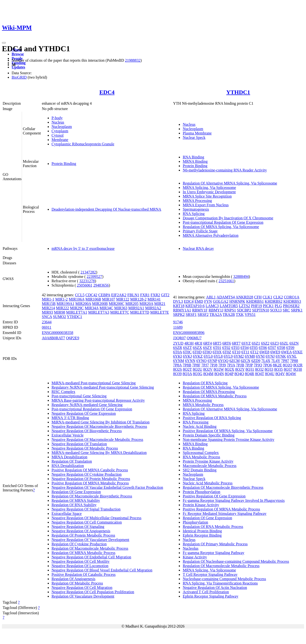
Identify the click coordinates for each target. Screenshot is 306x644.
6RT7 (236, 343)
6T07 (272, 348)
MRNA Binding (195, 161)
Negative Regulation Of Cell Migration (82, 588)
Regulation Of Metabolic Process (77, 583)
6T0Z (227, 352)
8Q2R (298, 365)
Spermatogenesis (196, 209)
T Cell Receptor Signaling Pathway (210, 574)
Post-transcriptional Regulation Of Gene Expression (223, 222)
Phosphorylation (195, 522)
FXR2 (155, 295)
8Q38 (298, 369)
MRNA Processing (197, 201)
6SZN (294, 343)
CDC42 (91, 295)
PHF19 (257, 306)
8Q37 (288, 369)
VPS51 (250, 315)
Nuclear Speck (194, 137)
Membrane (60, 140)
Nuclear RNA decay (198, 248)
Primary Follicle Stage (200, 231)
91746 (178, 322)
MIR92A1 (136, 308)
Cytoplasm (60, 131)
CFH (258, 297)
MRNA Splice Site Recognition (207, 196)
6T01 (217, 348)
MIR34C (106, 308)
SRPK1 (297, 310)
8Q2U (198, 369)
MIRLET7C (120, 312)
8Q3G (198, 374)
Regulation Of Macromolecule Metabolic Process (90, 548)
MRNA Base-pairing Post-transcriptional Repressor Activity (98, 400)
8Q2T (187, 369)
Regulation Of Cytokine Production (79, 544)
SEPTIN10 (261, 310)
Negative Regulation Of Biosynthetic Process (87, 431)
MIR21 (160, 304)
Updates (18, 67)
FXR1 (145, 295)
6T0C (187, 352)
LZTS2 (245, 306)
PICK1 (268, 306)
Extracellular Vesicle (68, 435)
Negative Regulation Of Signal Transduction (86, 509)
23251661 (226, 281)
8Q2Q (287, 365)
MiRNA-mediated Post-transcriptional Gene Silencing (94, 383)
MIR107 (109, 299)
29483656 (101, 285)
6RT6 (227, 343)
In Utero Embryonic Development (209, 192)
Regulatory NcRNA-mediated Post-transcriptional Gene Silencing (103, 387)
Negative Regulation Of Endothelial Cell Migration (91, 557)
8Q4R (249, 374)
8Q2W (219, 369)
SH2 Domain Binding (200, 470)
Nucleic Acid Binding (200, 426)
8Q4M (208, 374)
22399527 (94, 277)
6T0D (197, 352)
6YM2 (239, 356)
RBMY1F (200, 310)
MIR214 (48, 308)
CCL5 (80, 295)
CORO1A (292, 297)
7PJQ (258, 365)
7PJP (249, 365)
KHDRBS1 (255, 301)
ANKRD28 (244, 297)
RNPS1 (230, 310)
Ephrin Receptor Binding (202, 535)
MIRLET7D (140, 312)
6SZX (197, 348)
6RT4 (207, 343)
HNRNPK (237, 301)
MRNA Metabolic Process (203, 405)
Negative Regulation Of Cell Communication (87, 522)
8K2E (277, 365)
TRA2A (216, 315)
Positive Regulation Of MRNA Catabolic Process (90, 470)
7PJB (240, 365)
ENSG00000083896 (189, 333)
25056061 (85, 285)
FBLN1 (133, 295)
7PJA (231, 365)
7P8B (187, 365)
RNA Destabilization (68, 466)
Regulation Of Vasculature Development (83, 596)
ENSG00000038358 (58, 333)
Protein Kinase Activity (201, 505)
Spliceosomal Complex (201, 453)
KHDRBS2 (274, 301)
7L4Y (276, 361)
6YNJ (270, 356)
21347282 (88, 272)
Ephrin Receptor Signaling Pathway (210, 596)
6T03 (235, 348)
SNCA (47, 317)
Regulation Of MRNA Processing (209, 392)
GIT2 (165, 295)
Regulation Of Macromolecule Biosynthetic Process (92, 496)
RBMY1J (216, 310)
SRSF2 (203, 315)
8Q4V (280, 374)
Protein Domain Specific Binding (209, 435)
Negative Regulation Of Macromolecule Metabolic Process (97, 440)
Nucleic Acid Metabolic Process (208, 483)
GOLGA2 (221, 301)
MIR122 (123, 299)
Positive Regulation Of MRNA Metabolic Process (90, 483)
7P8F (196, 365)
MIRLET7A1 (77, 312)
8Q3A (187, 374)
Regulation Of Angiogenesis (73, 579)
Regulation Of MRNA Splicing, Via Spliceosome (221, 227)
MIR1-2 (61, 299)
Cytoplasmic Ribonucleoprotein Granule (83, 144)
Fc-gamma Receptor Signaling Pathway (213, 553)
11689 (178, 327)
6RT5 (217, 343)
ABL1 (211, 297)
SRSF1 (191, 315)
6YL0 (208, 356)
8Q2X (229, 369)
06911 (47, 327)
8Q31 (250, 369)
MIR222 (62, 308)
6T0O (207, 352)
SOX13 (276, 310)
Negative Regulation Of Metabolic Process (85, 448)
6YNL (292, 356)
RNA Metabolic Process (201, 457)
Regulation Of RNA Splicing (205, 383)
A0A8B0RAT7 (53, 338)
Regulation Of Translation (72, 461)
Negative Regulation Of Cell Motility (81, 561)
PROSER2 (291, 306)
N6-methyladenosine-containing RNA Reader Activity (225, 170)
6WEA (286, 352)
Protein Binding (64, 164)
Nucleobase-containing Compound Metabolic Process (224, 579)
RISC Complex (63, 392)
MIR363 (121, 308)
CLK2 (278, 297)
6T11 (245, 352)
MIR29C (77, 308)
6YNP (212, 361)
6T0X (217, 352)
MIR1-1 (48, 299)
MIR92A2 (153, 308)
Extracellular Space (67, 514)
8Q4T (259, 374)
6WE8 (265, 352)
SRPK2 (179, 315)
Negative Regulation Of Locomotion (80, 566)
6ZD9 (256, 361)
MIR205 (132, 304)
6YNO (201, 361)
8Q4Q (239, 374)
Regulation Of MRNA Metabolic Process (83, 553)
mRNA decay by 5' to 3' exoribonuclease (83, 248)
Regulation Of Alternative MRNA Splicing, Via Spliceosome (230, 183)
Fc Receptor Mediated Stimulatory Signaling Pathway (224, 514)
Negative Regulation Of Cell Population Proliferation (93, 592)
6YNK (281, 356)
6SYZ (246, 343)
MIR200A (83, 304)
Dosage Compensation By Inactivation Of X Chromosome (228, 218)
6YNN (190, 361)
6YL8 (218, 356)
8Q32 (259, 369)
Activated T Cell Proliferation (206, 592)
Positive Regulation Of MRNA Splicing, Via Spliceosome (228, 431)
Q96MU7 (194, 338)
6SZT (187, 348)
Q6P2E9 (73, 338)
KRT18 (179, 306)
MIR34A (92, 308)
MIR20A (146, 304)
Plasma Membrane (197, 133)
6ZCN (246, 361)
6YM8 (250, 356)
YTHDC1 (238, 92)
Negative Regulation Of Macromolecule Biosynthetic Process (99, 426)
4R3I (198, 343)
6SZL (284, 343)
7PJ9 (222, 365)
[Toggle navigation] (4, 43)
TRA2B (229, 315)
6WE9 (275, 352)
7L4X (266, 361)
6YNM (178, 361)
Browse (18, 54)
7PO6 (267, 365)
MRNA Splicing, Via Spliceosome (209, 188)
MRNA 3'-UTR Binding (70, 418)
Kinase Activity (195, 557)
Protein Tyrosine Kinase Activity (208, 461)
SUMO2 (60, 317)
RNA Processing (195, 422)
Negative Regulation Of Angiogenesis (81, 531)
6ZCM (235, 361)
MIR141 (154, 299)
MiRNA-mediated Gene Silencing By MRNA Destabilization (99, 453)
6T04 (245, 348)
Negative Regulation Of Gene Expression (84, 413)
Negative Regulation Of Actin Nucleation (215, 588)
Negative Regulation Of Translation (79, 444)
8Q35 (279, 369)
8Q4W (291, 374)
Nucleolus (190, 548)
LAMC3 (212, 306)
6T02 (226, 348)
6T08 (281, 348)
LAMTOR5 (229, 306)
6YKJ (187, 356)
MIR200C (116, 304)
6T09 (290, 348)
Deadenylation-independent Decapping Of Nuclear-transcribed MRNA (106, 209)
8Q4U (270, 374)
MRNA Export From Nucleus (206, 205)
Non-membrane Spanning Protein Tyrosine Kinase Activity (228, 440)
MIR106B (93, 299)
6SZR (177, 348)
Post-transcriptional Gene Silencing (79, 396)
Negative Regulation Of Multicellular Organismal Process (97, 518)
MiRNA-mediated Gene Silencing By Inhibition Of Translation (101, 422)
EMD (199, 301)
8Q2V (208, 369)
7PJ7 (205, 365)
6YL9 (228, 356)
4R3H (189, 343)
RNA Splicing (194, 214)
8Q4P (229, 374)
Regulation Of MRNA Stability (76, 500)
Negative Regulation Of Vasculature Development (90, 540)
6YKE (298, 352)
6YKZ (198, 356)
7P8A (177, 365)
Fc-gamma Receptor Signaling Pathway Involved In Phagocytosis (234, 500)
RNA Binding (193, 157)
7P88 (294, 361)
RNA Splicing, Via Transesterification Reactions (220, 583)
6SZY (208, 348)
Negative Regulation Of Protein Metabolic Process (91, 479)
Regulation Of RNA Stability (74, 505)
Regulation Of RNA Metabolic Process (213, 527)
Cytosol (58, 135)
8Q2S (177, 369)
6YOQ (223, 361)
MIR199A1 (66, 304)
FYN (208, 301)
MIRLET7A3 (99, 312)
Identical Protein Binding (202, 531)
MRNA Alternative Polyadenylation (210, 235)
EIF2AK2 (119, 295)
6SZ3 (275, 343)
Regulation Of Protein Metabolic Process (83, 535)
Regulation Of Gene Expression (76, 492)
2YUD (178, 343)
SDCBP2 (244, 310)
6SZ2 (265, 343)
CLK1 (268, 297)
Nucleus (58, 122)
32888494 (241, 277)
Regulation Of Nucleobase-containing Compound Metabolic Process (236, 561)
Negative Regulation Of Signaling (78, 527)
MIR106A (77, 299)
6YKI (177, 356)
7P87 (285, 361)
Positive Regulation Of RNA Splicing (212, 418)
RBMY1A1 (182, 310)
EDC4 (107, 92)
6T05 (254, 348)
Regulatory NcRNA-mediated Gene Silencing (87, 405)
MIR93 (47, 312)
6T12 (254, 352)
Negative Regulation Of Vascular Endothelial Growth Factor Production (107, 487)
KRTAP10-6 (195, 306)
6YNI (260, 356)
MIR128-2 (138, 299)
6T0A (177, 352)
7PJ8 (214, 365)
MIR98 (60, 312)
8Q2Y (240, 369)
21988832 (133, 60)
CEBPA (104, 295)
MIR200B (100, 304)
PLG (278, 306)
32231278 (87, 281)
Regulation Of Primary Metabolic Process (215, 544)
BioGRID (19, 77)
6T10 (236, 352)
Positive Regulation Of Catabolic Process (84, 574)
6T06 (263, 348)
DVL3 (178, 301)
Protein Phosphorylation (201, 492)
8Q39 (177, 374)
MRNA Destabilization (69, 457)
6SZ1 (256, 343)
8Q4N (219, 374)
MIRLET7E (160, 312)
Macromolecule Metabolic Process (209, 466)
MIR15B (49, 304)
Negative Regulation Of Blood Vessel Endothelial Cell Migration (102, 570)
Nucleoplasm (62, 127)
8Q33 (269, 369)
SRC (286, 310)
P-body (57, 118)
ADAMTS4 (226, 297)
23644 (47, 322)
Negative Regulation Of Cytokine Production (87, 474)
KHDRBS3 (292, 301)
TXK (240, 315)
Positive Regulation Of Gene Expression (214, 496)
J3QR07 (179, 338)
